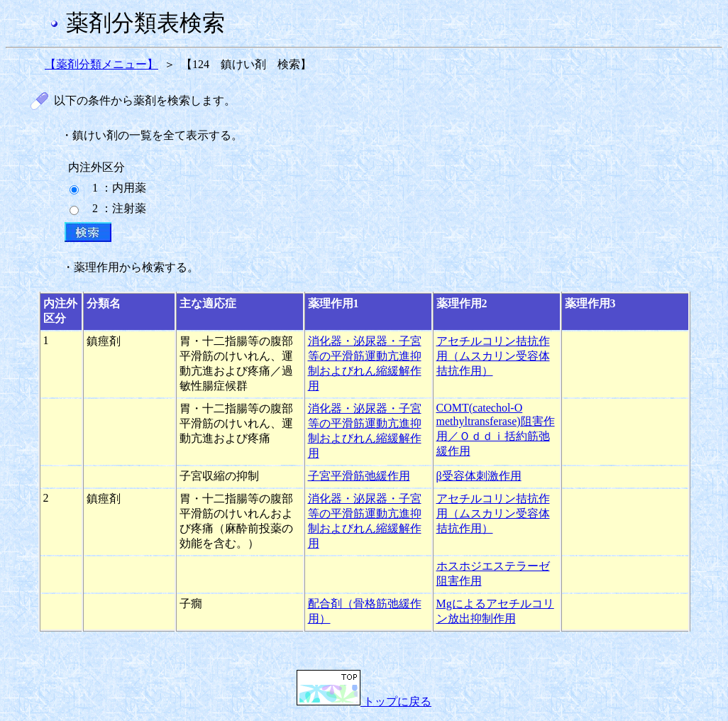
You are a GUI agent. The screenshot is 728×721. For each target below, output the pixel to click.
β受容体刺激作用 (479, 476)
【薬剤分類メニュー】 (101, 64)
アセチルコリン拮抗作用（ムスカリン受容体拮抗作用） (493, 356)
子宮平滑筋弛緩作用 (359, 476)
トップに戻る (364, 701)
